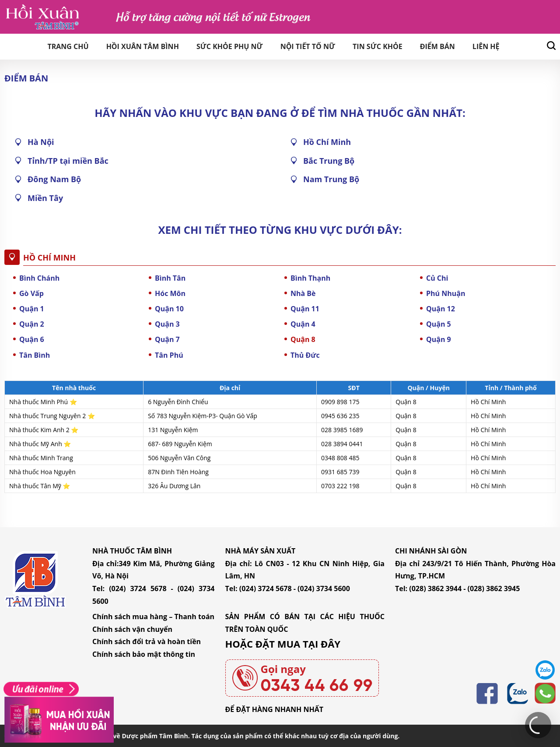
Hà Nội (41, 142)
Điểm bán (437, 46)
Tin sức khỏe (378, 46)
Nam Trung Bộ (331, 179)
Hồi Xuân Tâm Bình (143, 46)
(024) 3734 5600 (324, 588)
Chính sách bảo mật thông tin (144, 654)
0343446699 (545, 694)
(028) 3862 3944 (435, 588)
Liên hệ (486, 46)
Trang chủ (68, 46)
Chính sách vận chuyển (132, 629)
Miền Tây (45, 198)
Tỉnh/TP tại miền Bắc (68, 161)
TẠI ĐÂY (322, 644)
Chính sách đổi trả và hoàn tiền (147, 641)
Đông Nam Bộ (54, 179)
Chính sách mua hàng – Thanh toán (153, 617)
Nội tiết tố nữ (308, 46)
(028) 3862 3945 (494, 588)
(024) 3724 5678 (138, 588)
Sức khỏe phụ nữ (230, 46)
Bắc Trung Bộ (329, 161)
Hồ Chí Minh (327, 142)
